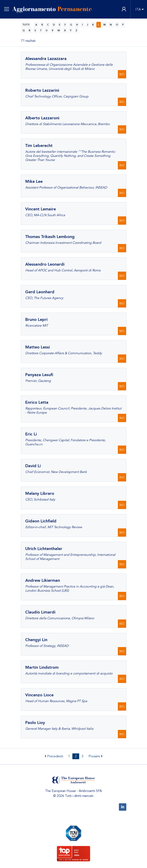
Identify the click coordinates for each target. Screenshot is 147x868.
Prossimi (96, 756)
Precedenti (54, 756)
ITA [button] (138, 9)
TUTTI (26, 25)
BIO (122, 74)
